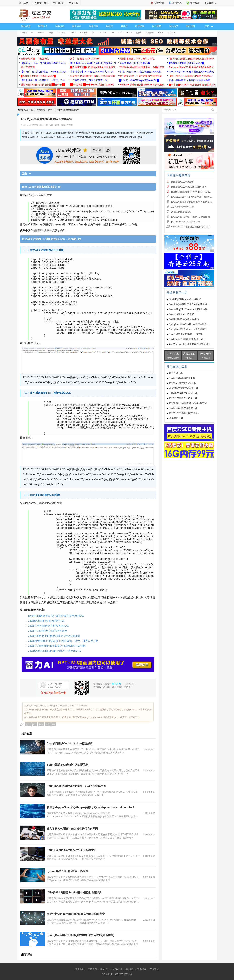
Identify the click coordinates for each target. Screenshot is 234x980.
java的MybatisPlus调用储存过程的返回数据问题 (193, 344)
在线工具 (73, 3)
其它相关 (172, 33)
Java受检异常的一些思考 (182, 314)
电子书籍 (140, 26)
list (54, 724)
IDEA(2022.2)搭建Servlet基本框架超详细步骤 (74, 893)
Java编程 (61, 33)
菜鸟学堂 (24, 3)
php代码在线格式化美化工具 (184, 388)
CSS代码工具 (176, 373)
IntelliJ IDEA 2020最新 (182, 182)
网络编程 (60, 26)
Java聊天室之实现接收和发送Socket (187, 339)
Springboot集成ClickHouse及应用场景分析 (190, 324)
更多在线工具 (176, 418)
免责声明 (117, 969)
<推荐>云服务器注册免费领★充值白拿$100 (191, 59)
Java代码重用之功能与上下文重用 (186, 334)
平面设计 (191, 26)
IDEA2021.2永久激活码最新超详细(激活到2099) (195, 197)
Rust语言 (84, 33)
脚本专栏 (77, 26)
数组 (41, 724)
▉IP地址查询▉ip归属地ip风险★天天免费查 (93, 67)
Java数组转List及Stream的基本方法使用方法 (55, 651)
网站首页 (26, 26)
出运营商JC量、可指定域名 (35, 59)
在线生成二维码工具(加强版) (184, 413)
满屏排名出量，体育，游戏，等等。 (138, 59)
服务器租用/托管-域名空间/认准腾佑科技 (189, 80)
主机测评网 (59, 3)
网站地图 (129, 969)
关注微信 (195, 3)
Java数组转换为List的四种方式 (46, 621)
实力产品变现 (28, 67)
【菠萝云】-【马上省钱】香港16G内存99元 (43, 63)
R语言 (161, 33)
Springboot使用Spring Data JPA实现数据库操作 (193, 329)
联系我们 (105, 969)
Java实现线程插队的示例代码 (184, 319)
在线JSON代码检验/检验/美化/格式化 (188, 403)
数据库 (109, 26)
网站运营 (174, 26)
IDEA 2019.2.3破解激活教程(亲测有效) (191, 227)
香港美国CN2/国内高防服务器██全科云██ (43, 85)
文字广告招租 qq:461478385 (85, 59)
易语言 (139, 33)
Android (103, 33)
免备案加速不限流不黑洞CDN (135, 63)
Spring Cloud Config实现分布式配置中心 (72, 850)
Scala (129, 33)
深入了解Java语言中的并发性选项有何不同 (72, 829)
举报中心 (177, 3)
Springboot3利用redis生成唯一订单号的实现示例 (76, 786)
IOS (112, 33)
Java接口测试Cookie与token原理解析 (70, 743)
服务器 (124, 26)
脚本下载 (94, 26)
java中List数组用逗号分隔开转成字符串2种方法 (56, 616)
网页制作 (43, 26)
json (34, 724)
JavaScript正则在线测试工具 (183, 408)
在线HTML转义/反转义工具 (183, 398)
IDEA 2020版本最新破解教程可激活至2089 (193, 202)
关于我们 (80, 969)
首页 (32, 110)
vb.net (40, 33)
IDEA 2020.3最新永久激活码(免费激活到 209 (194, 217)
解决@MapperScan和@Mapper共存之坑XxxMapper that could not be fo (91, 807)
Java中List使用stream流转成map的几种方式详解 (57, 646)
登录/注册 (159, 3)
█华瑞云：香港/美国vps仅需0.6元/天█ (139, 80)
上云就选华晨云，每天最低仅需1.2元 (89, 80)
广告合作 (92, 969)
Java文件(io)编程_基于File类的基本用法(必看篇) (194, 304)
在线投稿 (154, 969)
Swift (120, 33)
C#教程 (24, 33)
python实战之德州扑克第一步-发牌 (68, 871)
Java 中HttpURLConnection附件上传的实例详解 (193, 309)
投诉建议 (142, 969)
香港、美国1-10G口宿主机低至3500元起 (140, 72)
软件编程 (41, 110)
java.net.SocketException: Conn (186, 222)
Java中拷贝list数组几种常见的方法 (49, 626)
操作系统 (157, 26)
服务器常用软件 (41, 3)
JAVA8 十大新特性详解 (183, 207)
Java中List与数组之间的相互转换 (48, 631)
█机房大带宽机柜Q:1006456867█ (186, 63)
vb (32, 33)
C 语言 (50, 33)
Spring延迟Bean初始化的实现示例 (68, 765)
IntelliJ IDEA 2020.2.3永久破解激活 (189, 187)
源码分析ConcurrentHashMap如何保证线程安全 (76, 914)
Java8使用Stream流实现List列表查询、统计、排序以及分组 (63, 641)
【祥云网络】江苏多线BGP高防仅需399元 (191, 76)
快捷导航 (211, 3)
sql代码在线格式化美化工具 (183, 393)
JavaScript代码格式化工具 (182, 378)
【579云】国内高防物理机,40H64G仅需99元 (44, 72)
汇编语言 (150, 33)
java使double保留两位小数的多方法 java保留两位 (196, 192)
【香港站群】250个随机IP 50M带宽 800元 (92, 72)
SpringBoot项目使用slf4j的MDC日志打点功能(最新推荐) (81, 935)
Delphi (73, 33)
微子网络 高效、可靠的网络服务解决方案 (141, 76)
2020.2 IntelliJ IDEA (181, 212)
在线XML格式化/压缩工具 (183, 383)
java (94, 33)
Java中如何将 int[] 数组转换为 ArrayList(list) (54, 636)
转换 (48, 724)
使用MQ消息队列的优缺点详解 (185, 299)
